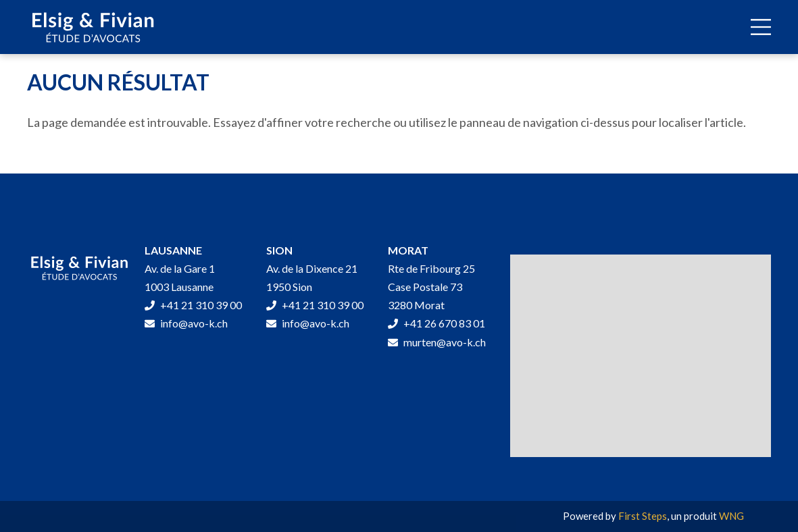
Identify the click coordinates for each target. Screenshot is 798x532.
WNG (731, 516)
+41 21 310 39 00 (193, 305)
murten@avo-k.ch (437, 342)
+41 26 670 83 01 (437, 323)
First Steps (643, 516)
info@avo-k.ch (186, 323)
